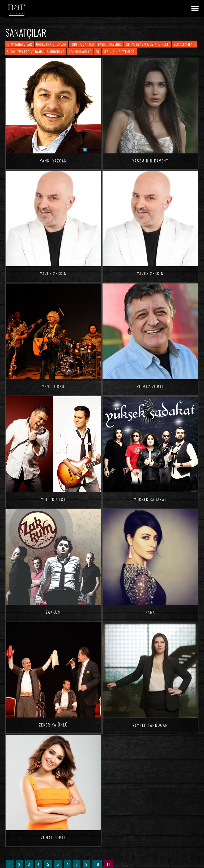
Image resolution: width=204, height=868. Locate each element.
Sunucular (56, 52)
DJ (97, 52)
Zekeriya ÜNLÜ (53, 725)
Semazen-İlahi (185, 44)
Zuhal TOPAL (53, 837)
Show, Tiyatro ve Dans (25, 52)
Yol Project (53, 499)
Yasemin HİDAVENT (150, 161)
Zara (150, 612)
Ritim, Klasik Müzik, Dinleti (148, 44)
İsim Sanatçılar (20, 44)
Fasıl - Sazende (110, 44)
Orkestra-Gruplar (51, 44)
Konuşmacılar (80, 52)
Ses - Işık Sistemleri (119, 52)
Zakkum (53, 612)
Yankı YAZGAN (53, 161)
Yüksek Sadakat (150, 499)
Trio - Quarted (82, 44)
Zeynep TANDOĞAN (150, 725)
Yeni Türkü (53, 386)
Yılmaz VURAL (150, 386)
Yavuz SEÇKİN (53, 273)
